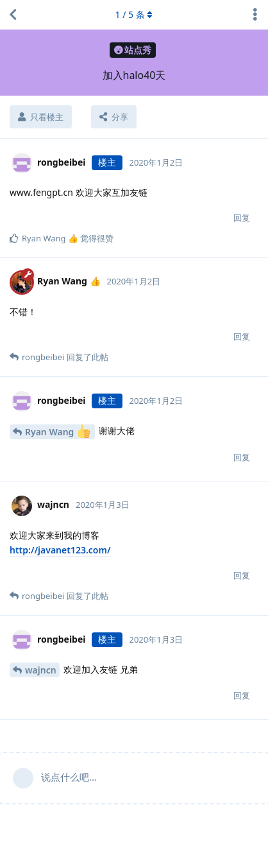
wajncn (41, 670)
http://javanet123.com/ (60, 550)
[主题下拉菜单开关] (255, 15)
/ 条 (134, 14)
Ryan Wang (58, 431)
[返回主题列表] (13, 15)
